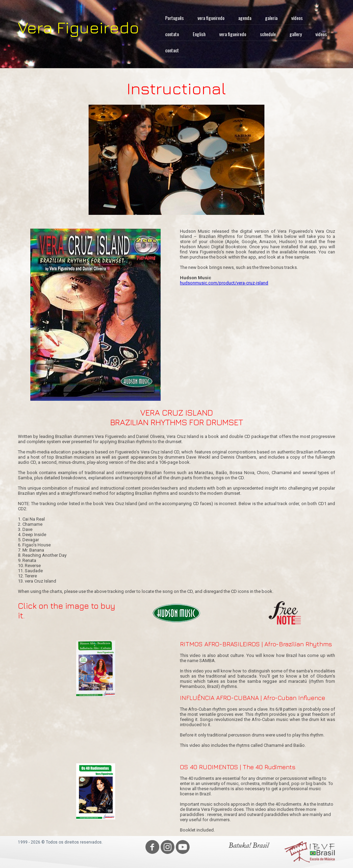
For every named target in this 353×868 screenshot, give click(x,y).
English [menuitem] (199, 34)
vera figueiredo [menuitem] (211, 18)
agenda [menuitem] (245, 18)
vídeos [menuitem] (297, 18)
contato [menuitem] (172, 34)
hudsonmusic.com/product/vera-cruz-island (224, 283)
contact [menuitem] (172, 50)
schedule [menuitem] (268, 34)
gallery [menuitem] (296, 34)
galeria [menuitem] (271, 18)
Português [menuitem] (174, 18)
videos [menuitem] (321, 34)
